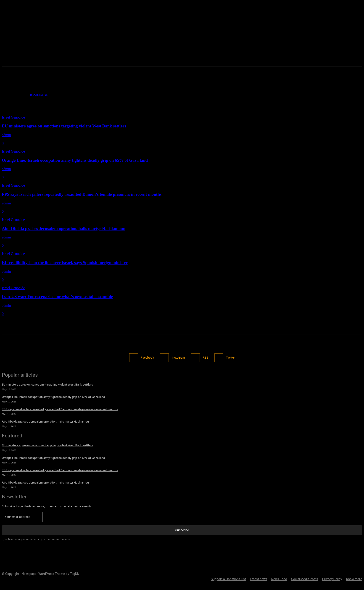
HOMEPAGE (38, 95)
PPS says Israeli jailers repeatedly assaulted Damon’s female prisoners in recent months (82, 194)
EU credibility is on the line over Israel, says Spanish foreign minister (65, 263)
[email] (22, 517)
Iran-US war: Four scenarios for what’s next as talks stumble (57, 297)
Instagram (178, 358)
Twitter (233, 358)
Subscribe (182, 530)
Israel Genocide (13, 117)
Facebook (146, 358)
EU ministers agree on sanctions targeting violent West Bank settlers (64, 126)
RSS (206, 358)
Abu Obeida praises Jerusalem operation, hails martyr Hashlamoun (64, 229)
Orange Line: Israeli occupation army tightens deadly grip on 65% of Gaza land (75, 160)
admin (6, 135)
